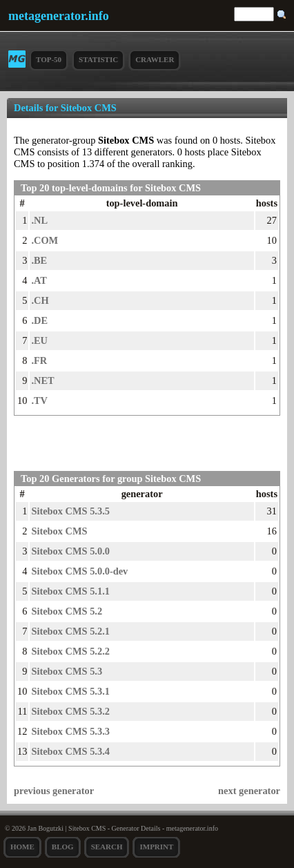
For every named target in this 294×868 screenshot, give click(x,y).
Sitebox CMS (59, 531)
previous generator (54, 791)
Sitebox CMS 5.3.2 (70, 711)
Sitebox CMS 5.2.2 (70, 651)
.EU (39, 340)
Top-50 (49, 59)
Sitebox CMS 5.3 (67, 671)
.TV (39, 401)
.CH (40, 300)
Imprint (156, 847)
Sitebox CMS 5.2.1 (70, 631)
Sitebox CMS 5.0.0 (70, 551)
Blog (63, 847)
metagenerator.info (59, 16)
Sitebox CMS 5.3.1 (70, 691)
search (107, 847)
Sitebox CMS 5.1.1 (70, 591)
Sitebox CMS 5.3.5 (70, 511)
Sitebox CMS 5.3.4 (70, 751)
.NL (39, 220)
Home (22, 847)
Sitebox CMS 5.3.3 (70, 731)
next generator (249, 791)
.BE (39, 260)
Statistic (98, 59)
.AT (39, 280)
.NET (42, 380)
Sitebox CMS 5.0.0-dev (79, 571)
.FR (39, 360)
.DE (39, 320)
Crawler (155, 59)
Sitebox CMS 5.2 (67, 611)
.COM (45, 240)
